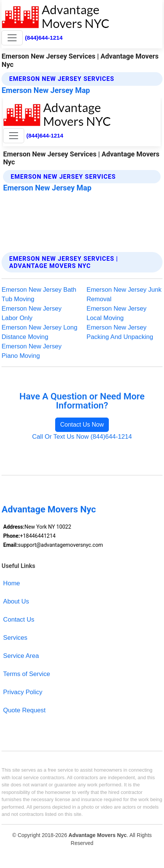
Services (15, 638)
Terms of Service (26, 674)
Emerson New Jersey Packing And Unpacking (120, 332)
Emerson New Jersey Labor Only (32, 313)
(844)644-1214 (44, 38)
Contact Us (19, 620)
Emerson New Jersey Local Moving (117, 313)
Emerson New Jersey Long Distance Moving (39, 332)
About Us (16, 601)
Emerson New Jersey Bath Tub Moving (39, 294)
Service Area (21, 656)
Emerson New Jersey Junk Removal (124, 294)
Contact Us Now (82, 425)
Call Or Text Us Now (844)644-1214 (82, 437)
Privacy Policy (23, 692)
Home (12, 583)
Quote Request (24, 710)
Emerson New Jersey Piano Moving (32, 351)
